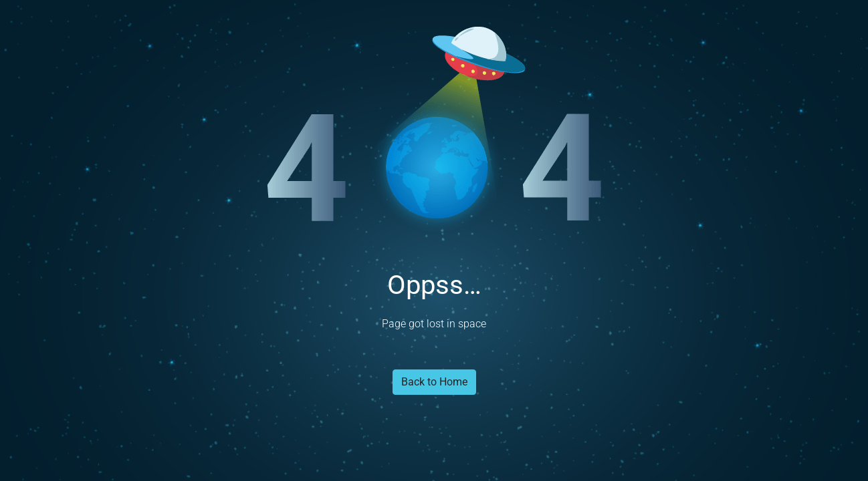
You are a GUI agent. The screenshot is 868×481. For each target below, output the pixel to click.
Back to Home (434, 382)
